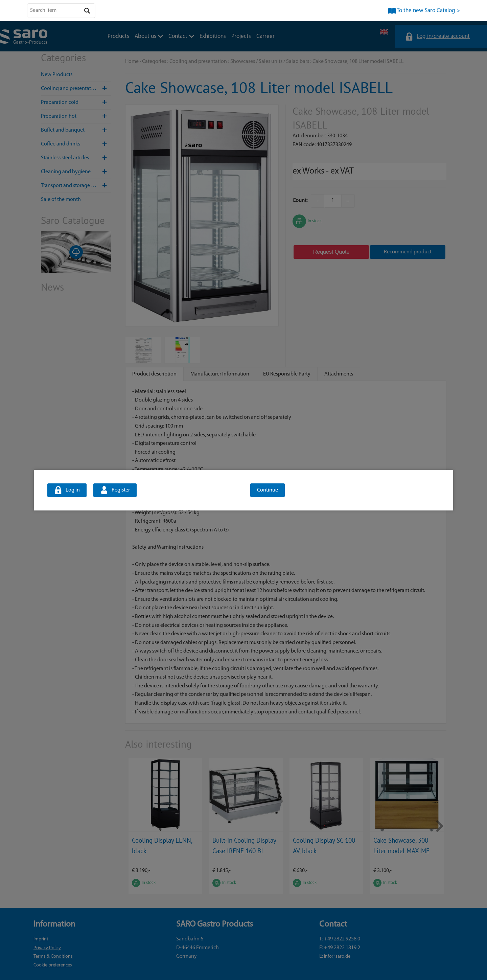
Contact (181, 36)
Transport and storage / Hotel (76, 186)
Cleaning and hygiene (76, 172)
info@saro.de (337, 956)
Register (121, 490)
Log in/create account (443, 36)
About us (149, 36)
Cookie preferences (53, 965)
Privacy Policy (47, 948)
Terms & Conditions (53, 956)
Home (132, 62)
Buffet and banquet (76, 130)
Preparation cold (76, 102)
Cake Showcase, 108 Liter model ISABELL (358, 62)
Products (118, 36)
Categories (154, 62)
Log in (73, 490)
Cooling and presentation (76, 89)
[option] (165, 826)
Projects (241, 36)
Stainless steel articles (76, 158)
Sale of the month (61, 200)
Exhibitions (213, 36)
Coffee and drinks (76, 144)
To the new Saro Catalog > (428, 11)
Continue (268, 490)
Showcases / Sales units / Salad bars (270, 62)
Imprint (41, 939)
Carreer (265, 36)
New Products (57, 75)
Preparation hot (76, 116)
